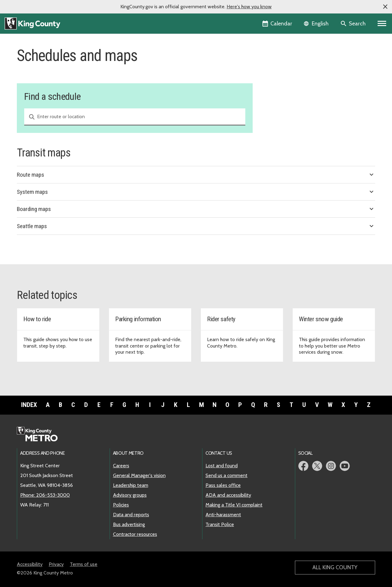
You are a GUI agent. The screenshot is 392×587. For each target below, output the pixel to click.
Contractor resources (135, 534)
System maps (196, 192)
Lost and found (222, 466)
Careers (121, 466)
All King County (335, 567)
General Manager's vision (139, 475)
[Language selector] (317, 24)
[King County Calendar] (278, 24)
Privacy (56, 564)
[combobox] (135, 117)
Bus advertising (129, 524)
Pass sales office (223, 485)
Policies (121, 505)
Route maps (196, 175)
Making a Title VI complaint (234, 505)
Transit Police (220, 524)
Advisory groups (130, 495)
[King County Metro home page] (41, 435)
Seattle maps (196, 226)
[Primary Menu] (382, 24)
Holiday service (281, 83)
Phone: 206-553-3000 (45, 495)
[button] (385, 7)
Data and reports (131, 515)
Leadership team (131, 485)
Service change (281, 73)
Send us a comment (226, 475)
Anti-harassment (223, 515)
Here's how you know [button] (249, 7)
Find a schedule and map (293, 64)
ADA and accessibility (228, 495)
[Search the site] (354, 24)
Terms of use (84, 564)
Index (29, 405)
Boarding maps (196, 209)
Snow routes (279, 93)
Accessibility (30, 564)
